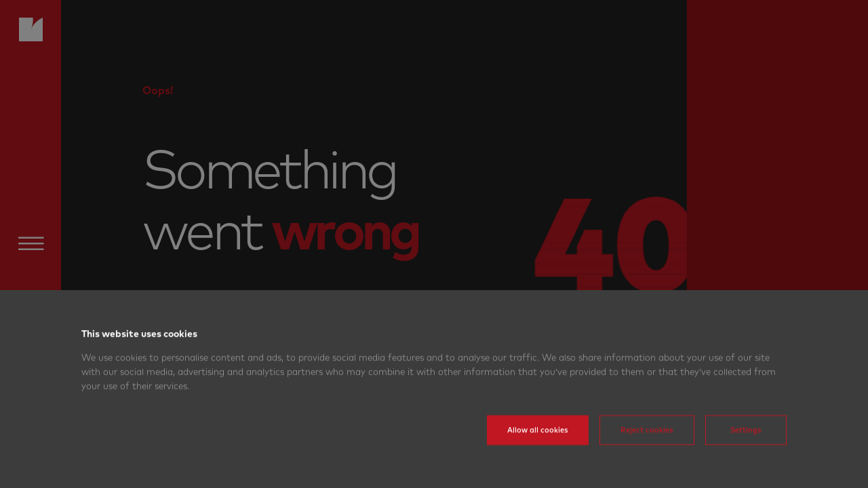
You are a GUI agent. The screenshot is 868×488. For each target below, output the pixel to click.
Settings (746, 447)
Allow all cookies (538, 447)
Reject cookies (647, 447)
